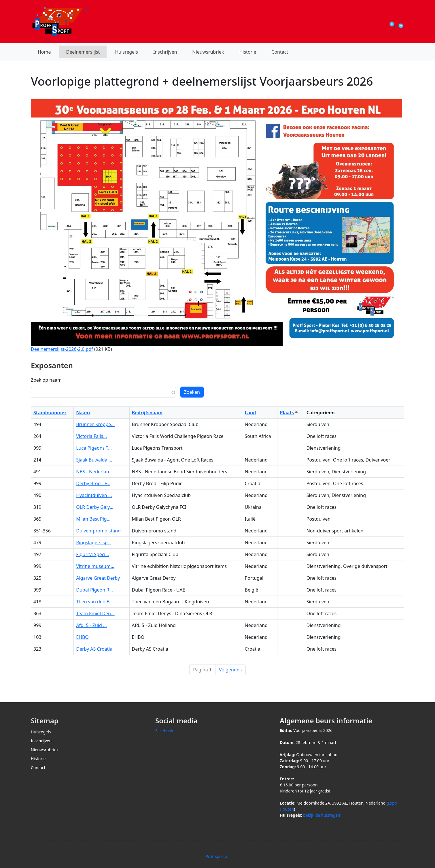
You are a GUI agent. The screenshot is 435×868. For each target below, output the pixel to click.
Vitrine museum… (95, 566)
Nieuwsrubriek (208, 52)
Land (250, 413)
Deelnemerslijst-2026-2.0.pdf (62, 349)
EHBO (82, 637)
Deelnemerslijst (83, 52)
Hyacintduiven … (94, 495)
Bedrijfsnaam (147, 413)
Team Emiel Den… (95, 613)
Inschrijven (165, 52)
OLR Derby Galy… (95, 507)
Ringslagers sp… (94, 543)
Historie (248, 52)
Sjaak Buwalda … (94, 460)
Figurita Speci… (92, 554)
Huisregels (126, 52)
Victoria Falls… (91, 436)
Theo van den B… (95, 602)
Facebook (164, 731)
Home (44, 52)
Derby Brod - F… (93, 483)
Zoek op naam (46, 380)
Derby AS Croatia (94, 649)
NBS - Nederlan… (94, 472)
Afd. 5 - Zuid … (91, 625)
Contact (280, 52)
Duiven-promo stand (98, 531)
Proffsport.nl (218, 856)
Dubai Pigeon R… (94, 590)
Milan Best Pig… (93, 519)
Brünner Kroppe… (95, 424)
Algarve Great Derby (98, 578)
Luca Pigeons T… (94, 448)
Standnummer (50, 413)
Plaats (289, 413)
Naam (83, 413)
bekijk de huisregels (322, 815)
